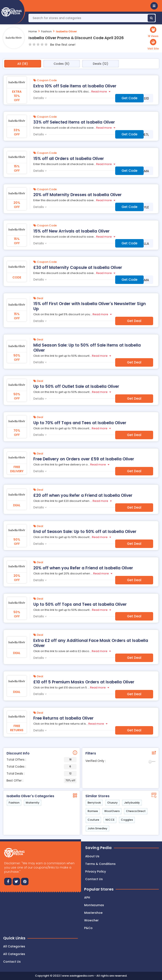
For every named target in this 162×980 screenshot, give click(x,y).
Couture (93, 820)
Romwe (93, 811)
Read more (99, 92)
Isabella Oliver (66, 31)
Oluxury (112, 803)
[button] (154, 6)
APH (87, 897)
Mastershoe (93, 913)
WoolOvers (112, 811)
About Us (92, 856)
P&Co (88, 928)
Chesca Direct (136, 811)
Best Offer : (42, 781)
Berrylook (94, 803)
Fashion (46, 31)
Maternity (33, 803)
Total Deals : (42, 774)
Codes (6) (61, 64)
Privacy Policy (96, 871)
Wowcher (91, 920)
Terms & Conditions (100, 864)
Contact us (94, 879)
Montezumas (94, 905)
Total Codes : (42, 767)
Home (33, 31)
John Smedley (97, 828)
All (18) (23, 64)
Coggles (127, 820)
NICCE (110, 820)
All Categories (14, 946)
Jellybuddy (132, 803)
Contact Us (12, 962)
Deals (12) (101, 64)
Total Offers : (42, 760)
